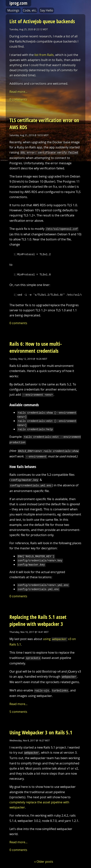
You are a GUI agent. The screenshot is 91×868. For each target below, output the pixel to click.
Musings (13, 10)
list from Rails (44, 55)
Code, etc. (30, 10)
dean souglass (72, 866)
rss (82, 866)
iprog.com (18, 3)
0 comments (18, 99)
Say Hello (47, 10)
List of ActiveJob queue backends (42, 21)
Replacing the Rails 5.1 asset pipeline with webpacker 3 (38, 618)
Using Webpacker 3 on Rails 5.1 (41, 729)
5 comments (18, 708)
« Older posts (44, 858)
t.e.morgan (43, 866)
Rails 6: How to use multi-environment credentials (36, 348)
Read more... (18, 92)
